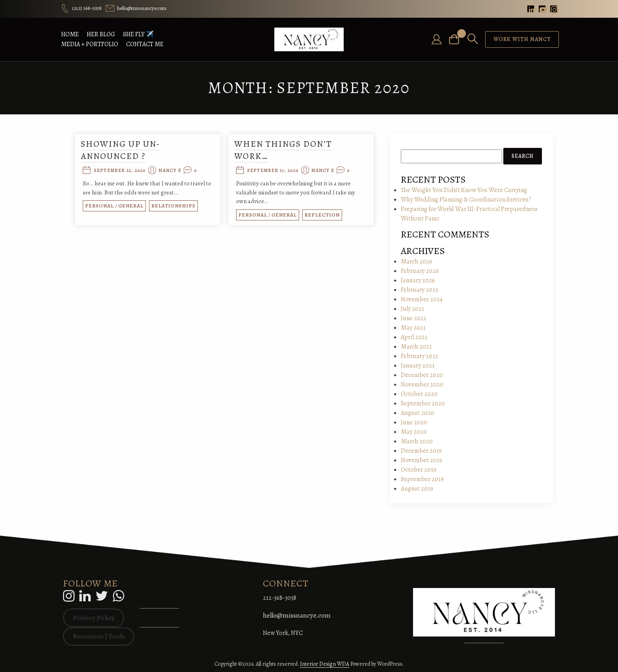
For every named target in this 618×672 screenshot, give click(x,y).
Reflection (322, 215)
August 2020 (418, 413)
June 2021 (413, 318)
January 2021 (418, 366)
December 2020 (422, 375)
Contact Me (145, 44)
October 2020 (419, 394)
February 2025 (420, 290)
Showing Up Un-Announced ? (123, 150)
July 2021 (412, 309)
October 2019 (419, 470)
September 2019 (422, 479)
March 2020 (417, 441)
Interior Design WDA (325, 664)
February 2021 (419, 356)
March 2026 (417, 261)
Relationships (176, 206)
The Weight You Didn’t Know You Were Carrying (464, 190)
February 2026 (420, 271)
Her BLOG (101, 34)
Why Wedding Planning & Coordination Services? (466, 200)
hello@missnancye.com (297, 615)
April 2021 (414, 337)
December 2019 (421, 451)
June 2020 (414, 422)
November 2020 (422, 385)
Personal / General (117, 206)
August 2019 (417, 489)
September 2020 (423, 403)
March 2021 (416, 347)
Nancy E (172, 171)
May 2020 (414, 432)
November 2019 (422, 460)
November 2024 (422, 299)
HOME (70, 34)
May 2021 (413, 328)
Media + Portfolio (90, 44)
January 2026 (418, 280)
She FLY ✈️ (138, 34)
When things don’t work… (283, 150)
